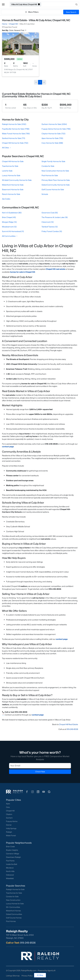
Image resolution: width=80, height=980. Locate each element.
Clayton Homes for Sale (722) (53, 134)
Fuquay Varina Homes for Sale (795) (56, 129)
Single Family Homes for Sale (53, 161)
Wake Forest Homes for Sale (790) (16, 134)
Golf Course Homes (14, 918)
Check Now (40, 772)
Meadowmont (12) (9, 227)
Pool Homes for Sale (50, 175)
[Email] (40, 766)
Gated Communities (14, 914)
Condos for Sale (48, 166)
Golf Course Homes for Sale (53, 189)
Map (40, 975)
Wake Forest (11, 836)
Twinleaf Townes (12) (50, 227)
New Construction (13, 900)
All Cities (7, 148)
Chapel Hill (10, 811)
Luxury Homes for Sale (11, 175)
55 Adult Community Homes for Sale (17, 180)
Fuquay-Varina (12, 821)
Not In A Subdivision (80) (12, 213)
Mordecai (10, 868)
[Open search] (60, 4)
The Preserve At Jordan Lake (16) (55, 217)
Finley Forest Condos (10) (52, 231)
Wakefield (10, 878)
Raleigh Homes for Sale (15, 889)
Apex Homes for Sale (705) (52, 138)
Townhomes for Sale (10, 166)
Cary (8, 807)
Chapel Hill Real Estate (68, 724)
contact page (8, 447)
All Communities (10, 236)
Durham (9, 818)
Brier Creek (10, 847)
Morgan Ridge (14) (9, 222)
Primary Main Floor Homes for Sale (56, 180)
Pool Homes (11, 921)
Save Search (71, 12)
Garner (9, 825)
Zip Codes (6, 199)
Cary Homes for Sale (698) (52, 143)
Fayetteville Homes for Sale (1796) (16, 129)
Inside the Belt (12, 864)
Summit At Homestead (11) (13, 231)
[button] (3, 4)
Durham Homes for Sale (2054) (54, 124)
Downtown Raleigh (13, 857)
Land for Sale (7, 171)
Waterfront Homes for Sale (13, 185)
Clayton (9, 814)
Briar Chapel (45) (9, 217)
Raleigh (9, 832)
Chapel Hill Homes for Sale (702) (15, 143)
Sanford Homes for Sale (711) (14, 138)
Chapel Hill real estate (55, 269)
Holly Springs (11, 828)
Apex (8, 804)
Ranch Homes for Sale (11, 194)
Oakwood (10, 875)
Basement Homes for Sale (13, 189)
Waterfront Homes (13, 911)
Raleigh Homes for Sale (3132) (14, 124)
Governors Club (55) (50, 213)
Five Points (10, 861)
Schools (45, 194)
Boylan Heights (12, 850)
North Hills (10, 871)
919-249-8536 (72, 729)
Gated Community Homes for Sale (56, 185)
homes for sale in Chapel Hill (22, 272)
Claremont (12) (48, 222)
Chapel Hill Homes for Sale (13, 161)
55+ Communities (13, 907)
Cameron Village (13, 854)
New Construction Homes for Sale (55, 171)
